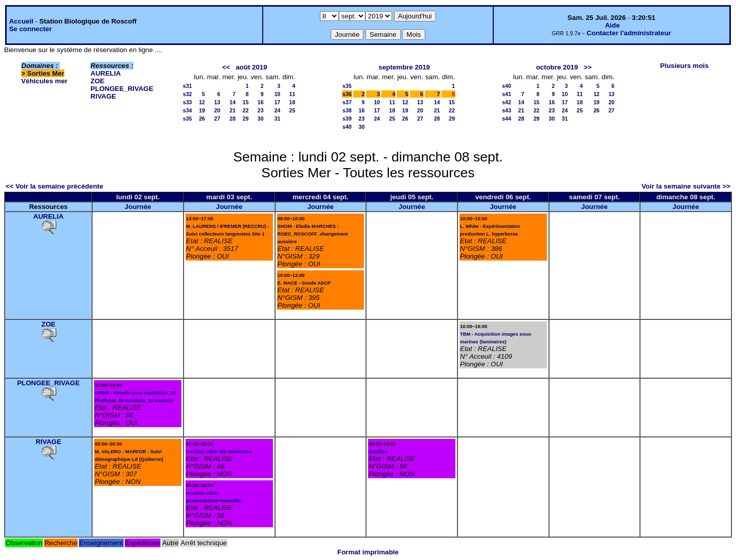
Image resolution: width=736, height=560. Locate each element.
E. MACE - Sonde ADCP (304, 283)
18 (292, 102)
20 (217, 110)
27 (217, 119)
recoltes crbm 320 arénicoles (219, 452)
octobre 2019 (557, 67)
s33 (188, 102)
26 (202, 119)
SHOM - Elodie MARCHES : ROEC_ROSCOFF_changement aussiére (313, 234)
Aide (613, 25)
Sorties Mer (46, 73)
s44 (507, 119)
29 (246, 119)
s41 (507, 94)
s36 (347, 94)
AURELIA (106, 73)
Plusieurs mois (685, 66)
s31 (188, 86)
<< (226, 67)
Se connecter (31, 29)
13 (217, 102)
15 (246, 102)
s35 (188, 119)
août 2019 (251, 67)
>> (588, 67)
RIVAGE (103, 96)
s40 (347, 127)
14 (233, 102)
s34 (188, 110)
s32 (188, 94)
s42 (507, 102)
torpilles (378, 452)
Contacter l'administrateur (629, 33)
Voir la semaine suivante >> (686, 186)
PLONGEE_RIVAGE (122, 89)
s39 (347, 119)
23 (261, 110)
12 (202, 102)
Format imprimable (368, 552)
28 (233, 119)
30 (261, 119)
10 (278, 94)
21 (233, 110)
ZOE (97, 81)
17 (278, 102)
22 (246, 110)
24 (278, 110)
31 (278, 119)
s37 (347, 102)
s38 (347, 110)
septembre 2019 (405, 67)
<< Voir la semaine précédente (54, 186)
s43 (507, 110)
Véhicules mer (44, 81)
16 (261, 102)
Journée (138, 207)
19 (202, 110)
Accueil (21, 21)
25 (292, 110)
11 (292, 94)
